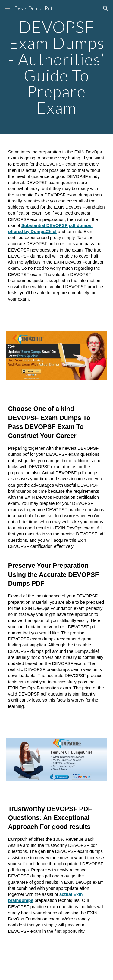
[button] (7, 8)
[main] (57, 67)
